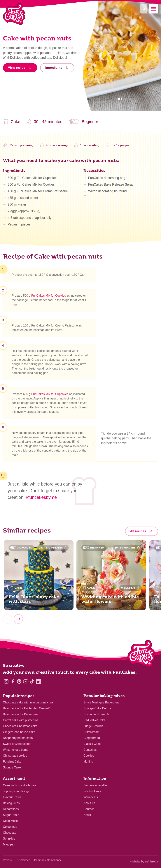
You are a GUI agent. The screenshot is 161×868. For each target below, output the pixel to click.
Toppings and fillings (16, 791)
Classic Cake (92, 744)
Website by (144, 862)
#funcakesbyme (41, 497)
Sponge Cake (12, 767)
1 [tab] (119, 99)
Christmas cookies (15, 756)
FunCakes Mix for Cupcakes (50, 396)
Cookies (89, 756)
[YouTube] (26, 681)
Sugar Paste (11, 815)
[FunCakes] (14, 14)
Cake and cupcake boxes (20, 785)
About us (89, 803)
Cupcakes (90, 750)
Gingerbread (92, 738)
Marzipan (9, 844)
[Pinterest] (19, 681)
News (87, 815)
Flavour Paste (12, 797)
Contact (89, 809)
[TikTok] (32, 681)
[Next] (18, 621)
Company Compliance (48, 860)
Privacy (8, 860)
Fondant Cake (12, 762)
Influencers (91, 797)
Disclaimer (23, 860)
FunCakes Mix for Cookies (49, 297)
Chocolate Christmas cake (20, 726)
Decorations (11, 809)
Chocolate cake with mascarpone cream (29, 702)
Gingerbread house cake (19, 732)
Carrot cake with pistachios (21, 720)
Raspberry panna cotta (18, 738)
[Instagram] (6, 681)
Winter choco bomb (16, 750)
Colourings (10, 827)
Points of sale (92, 791)
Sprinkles (9, 839)
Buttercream (91, 732)
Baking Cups (11, 803)
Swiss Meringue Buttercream (102, 702)
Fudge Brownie (93, 726)
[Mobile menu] (153, 9)
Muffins (88, 762)
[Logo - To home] (141, 654)
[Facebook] (13, 681)
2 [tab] (122, 99)
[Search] (144, 9)
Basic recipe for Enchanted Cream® (26, 708)
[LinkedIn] (39, 681)
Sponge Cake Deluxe (97, 708)
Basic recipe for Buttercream (22, 714)
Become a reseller (95, 785)
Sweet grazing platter (17, 744)
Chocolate (10, 833)
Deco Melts (10, 821)
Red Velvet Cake (94, 720)
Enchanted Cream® (96, 714)
